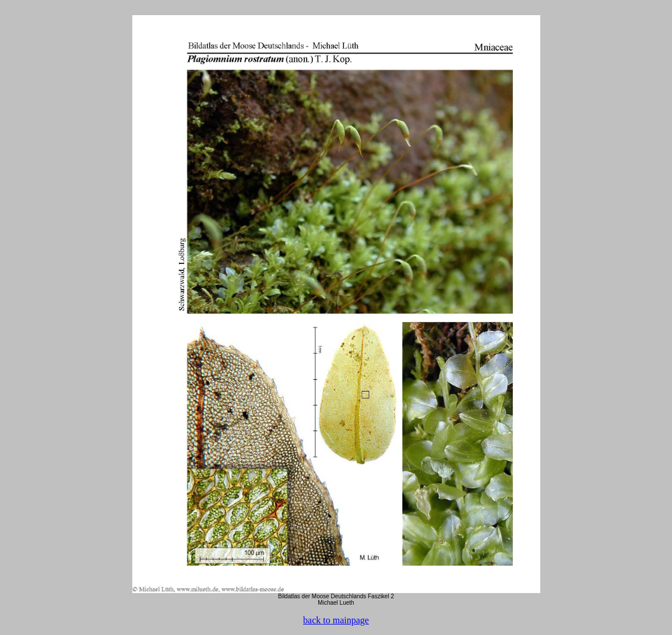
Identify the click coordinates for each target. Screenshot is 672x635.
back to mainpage (336, 620)
